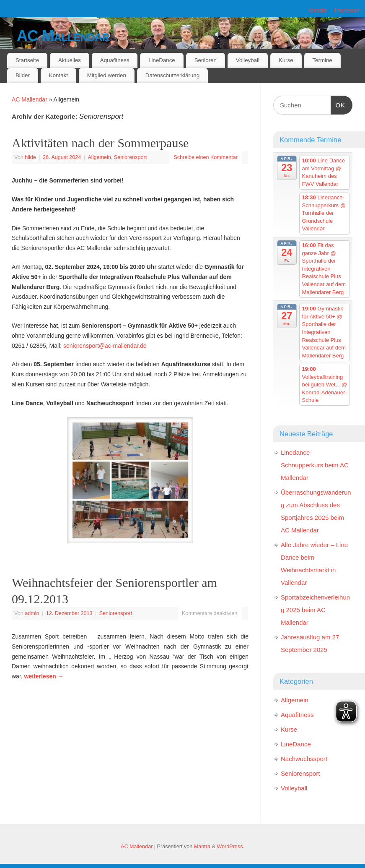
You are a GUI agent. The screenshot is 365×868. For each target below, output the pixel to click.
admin (32, 613)
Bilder (23, 75)
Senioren (206, 60)
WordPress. (230, 847)
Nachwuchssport (304, 759)
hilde (30, 157)
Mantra (202, 847)
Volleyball (248, 60)
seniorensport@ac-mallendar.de (105, 346)
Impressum (348, 10)
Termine (322, 60)
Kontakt (317, 10)
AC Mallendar (63, 36)
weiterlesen (44, 676)
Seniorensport (130, 157)
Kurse (286, 60)
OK (338, 104)
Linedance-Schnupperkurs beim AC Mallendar (315, 465)
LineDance (162, 60)
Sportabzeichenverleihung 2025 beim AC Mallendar (315, 610)
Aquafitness (115, 60)
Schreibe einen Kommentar (206, 157)
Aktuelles (70, 60)
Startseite (27, 60)
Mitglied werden (107, 75)
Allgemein (99, 157)
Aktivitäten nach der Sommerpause (100, 143)
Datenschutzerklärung (172, 75)
